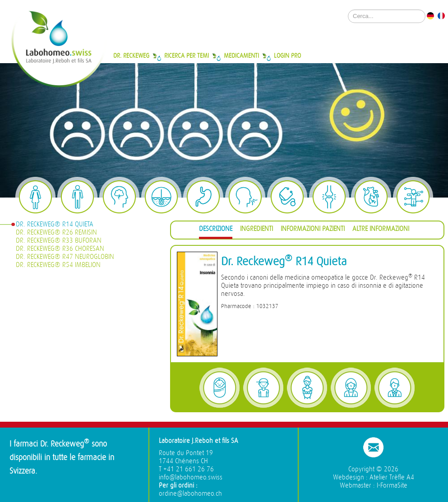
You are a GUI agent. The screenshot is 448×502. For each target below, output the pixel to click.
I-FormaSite (392, 486)
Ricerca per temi (187, 55)
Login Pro (287, 55)
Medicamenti (241, 55)
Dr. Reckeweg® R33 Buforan (59, 241)
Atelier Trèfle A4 (392, 477)
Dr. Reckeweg (131, 55)
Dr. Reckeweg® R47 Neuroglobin (65, 257)
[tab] (216, 230)
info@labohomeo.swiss (191, 477)
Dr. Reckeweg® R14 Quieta (55, 224)
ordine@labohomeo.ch (190, 494)
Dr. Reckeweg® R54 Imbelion (58, 265)
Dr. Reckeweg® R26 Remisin (56, 233)
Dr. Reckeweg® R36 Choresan (60, 249)
